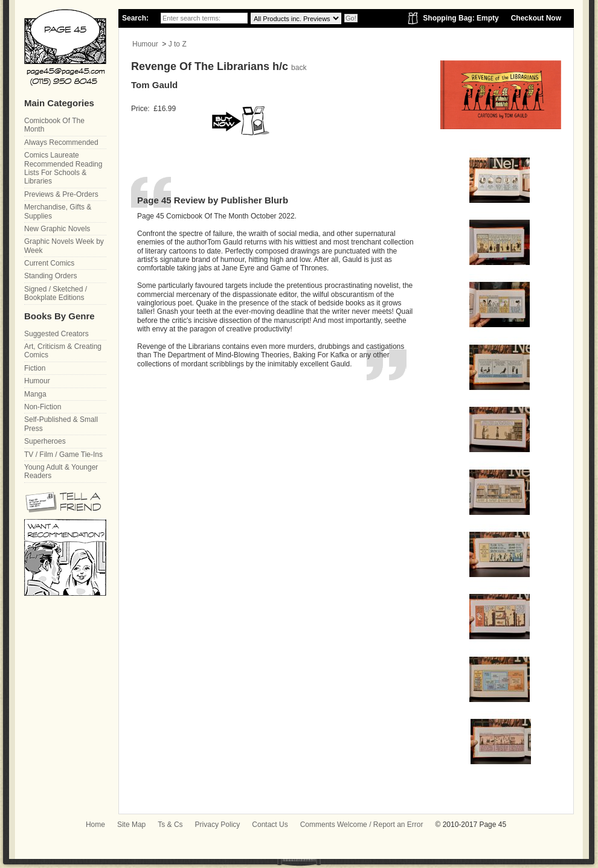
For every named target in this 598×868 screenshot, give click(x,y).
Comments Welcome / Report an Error (362, 825)
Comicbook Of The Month (54, 125)
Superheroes (45, 441)
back (299, 68)
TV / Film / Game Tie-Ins (63, 455)
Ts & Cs (170, 825)
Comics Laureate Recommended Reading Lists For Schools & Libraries (63, 168)
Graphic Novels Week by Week (64, 246)
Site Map (131, 825)
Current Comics (49, 263)
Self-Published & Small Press (61, 424)
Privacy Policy (218, 825)
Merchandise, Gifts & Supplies (58, 211)
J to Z (178, 44)
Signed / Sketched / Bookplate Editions (56, 293)
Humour (145, 44)
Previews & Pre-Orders (61, 194)
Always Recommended (61, 142)
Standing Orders (50, 276)
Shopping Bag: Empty (461, 18)
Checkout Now (536, 18)
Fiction (35, 368)
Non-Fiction (43, 407)
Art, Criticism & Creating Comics (63, 351)
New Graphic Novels (57, 229)
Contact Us (270, 825)
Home (95, 825)
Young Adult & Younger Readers (61, 471)
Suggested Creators (56, 334)
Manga (35, 394)
